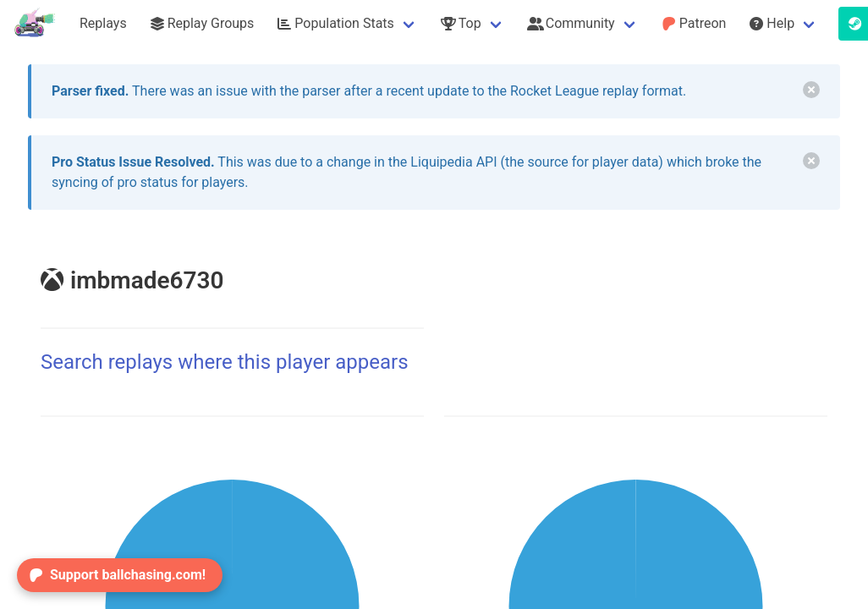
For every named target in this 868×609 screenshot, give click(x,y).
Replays (103, 23)
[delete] (811, 90)
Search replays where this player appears (225, 362)
